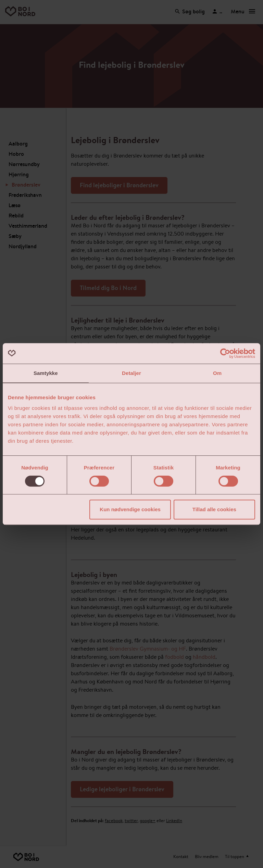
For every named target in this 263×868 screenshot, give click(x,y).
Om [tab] (217, 373)
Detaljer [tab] (131, 373)
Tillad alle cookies (214, 509)
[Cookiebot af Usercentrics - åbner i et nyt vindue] (225, 353)
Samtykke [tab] (46, 373)
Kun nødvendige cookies (130, 509)
